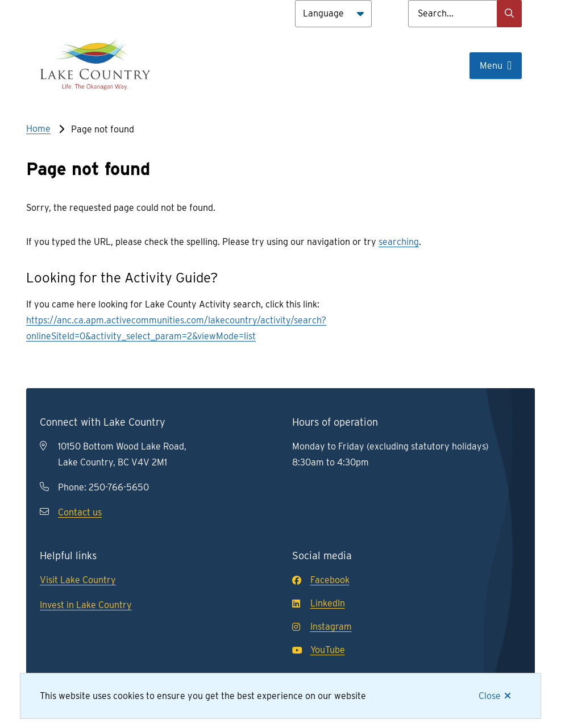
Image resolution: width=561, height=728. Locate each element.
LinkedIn (319, 603)
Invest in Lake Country (86, 605)
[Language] (333, 14)
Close (490, 696)
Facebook (321, 580)
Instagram (322, 627)
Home (38, 129)
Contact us (80, 512)
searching (399, 242)
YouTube (319, 650)
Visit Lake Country (78, 580)
